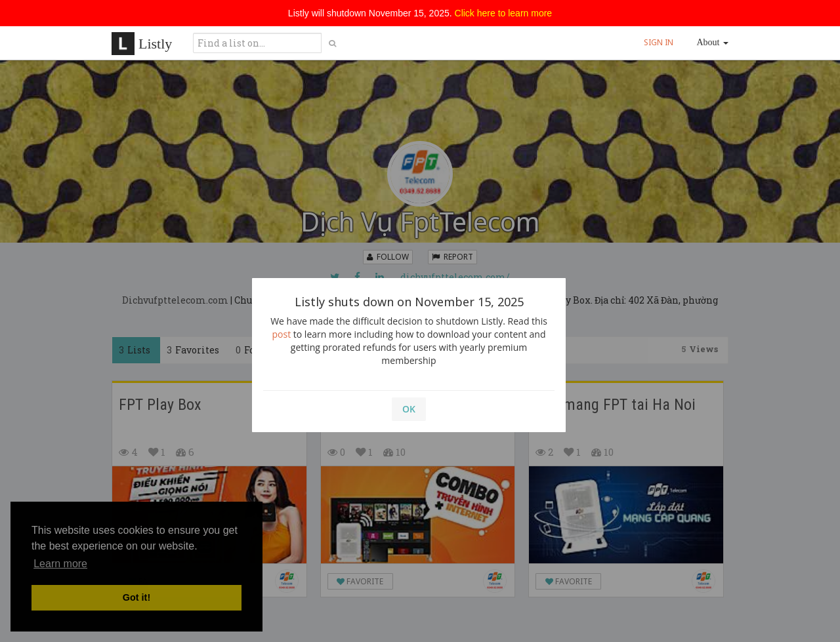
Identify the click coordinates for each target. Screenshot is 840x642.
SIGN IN (659, 42)
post (282, 334)
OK (409, 409)
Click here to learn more (504, 13)
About (713, 42)
